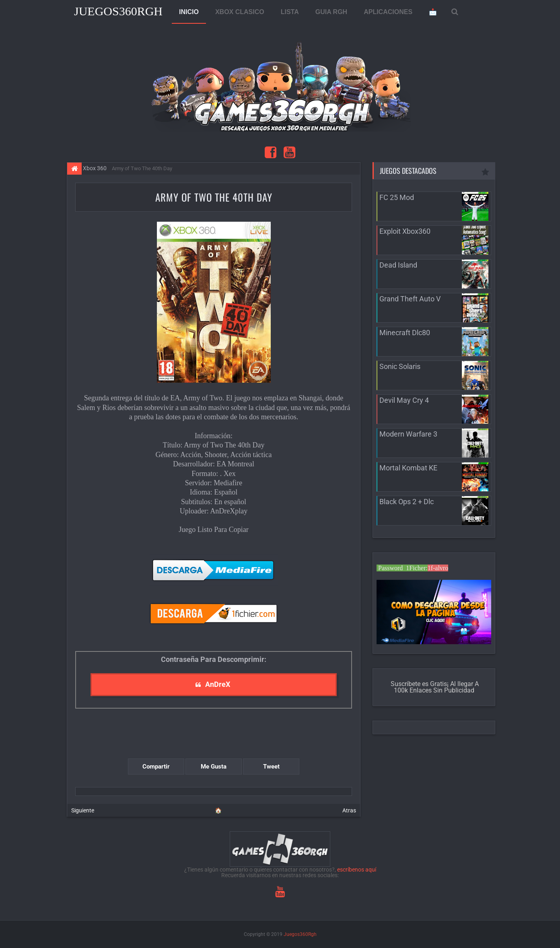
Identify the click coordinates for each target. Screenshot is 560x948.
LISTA (290, 12)
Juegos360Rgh (118, 11)
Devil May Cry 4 (404, 400)
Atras (349, 810)
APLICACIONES (388, 12)
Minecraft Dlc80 (405, 333)
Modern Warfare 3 (408, 434)
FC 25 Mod (397, 197)
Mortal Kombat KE (408, 468)
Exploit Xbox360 (405, 231)
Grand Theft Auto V (410, 299)
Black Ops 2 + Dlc (407, 502)
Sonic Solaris (400, 366)
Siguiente (83, 810)
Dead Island (398, 265)
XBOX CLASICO (240, 12)
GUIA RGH (331, 12)
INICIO (189, 12)
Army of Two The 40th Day (214, 197)
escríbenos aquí (357, 870)
